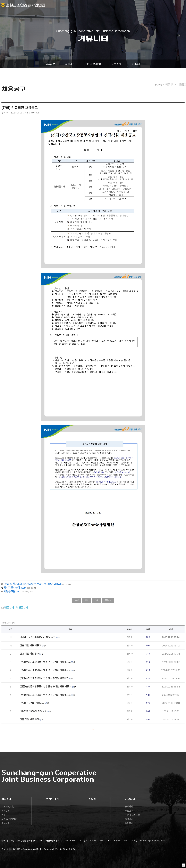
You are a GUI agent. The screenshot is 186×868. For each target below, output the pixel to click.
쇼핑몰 (92, 799)
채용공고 (70, 64)
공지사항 (50, 64)
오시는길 (6, 823)
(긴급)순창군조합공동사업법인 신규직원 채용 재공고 (45, 686)
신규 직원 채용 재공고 (30, 645)
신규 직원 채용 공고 (29, 654)
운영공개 (136, 64)
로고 (23, 5)
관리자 (130, 637)
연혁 (3, 815)
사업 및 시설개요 (9, 819)
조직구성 (6, 811)
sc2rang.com (27, 849)
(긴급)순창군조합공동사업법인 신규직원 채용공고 (44, 678)
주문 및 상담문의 (93, 64)
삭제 (96, 600)
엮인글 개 (22, 607)
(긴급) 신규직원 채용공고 (32, 703)
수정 (77, 600)
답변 (87, 600)
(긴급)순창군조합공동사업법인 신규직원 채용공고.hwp (33, 584)
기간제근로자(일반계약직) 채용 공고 (38, 637)
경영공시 (116, 64)
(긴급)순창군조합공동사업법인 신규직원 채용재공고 (45, 662)
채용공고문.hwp (12, 591)
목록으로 (108, 600)
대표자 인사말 (8, 807)
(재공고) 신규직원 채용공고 (33, 711)
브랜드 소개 (53, 799)
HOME (159, 85)
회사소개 (6, 799)
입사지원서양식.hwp (15, 588)
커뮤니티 (170, 85)
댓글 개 (9, 607)
